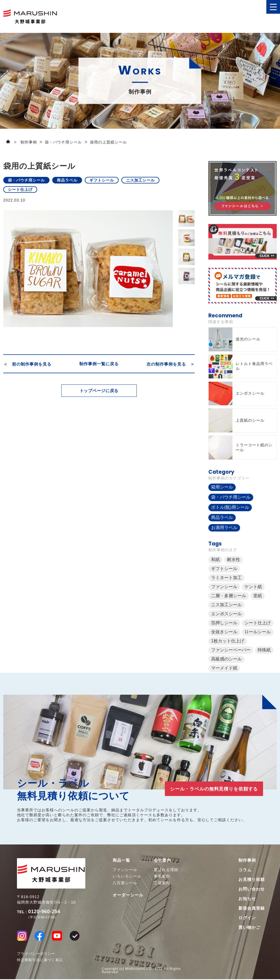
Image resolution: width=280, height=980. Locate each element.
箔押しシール (224, 623)
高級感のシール (226, 659)
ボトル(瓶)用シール (230, 507)
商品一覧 (121, 860)
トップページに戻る (99, 394)
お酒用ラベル (224, 528)
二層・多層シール (229, 596)
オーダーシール (128, 895)
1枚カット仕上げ (228, 641)
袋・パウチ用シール (26, 180)
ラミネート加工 (226, 578)
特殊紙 (264, 650)
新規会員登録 (252, 908)
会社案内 (162, 860)
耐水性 (234, 560)
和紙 (215, 560)
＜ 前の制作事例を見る (27, 364)
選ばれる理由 (166, 870)
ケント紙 (253, 587)
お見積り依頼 (252, 879)
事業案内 (162, 876)
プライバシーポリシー (36, 954)
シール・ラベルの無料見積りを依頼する (208, 789)
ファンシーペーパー (231, 650)
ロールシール (258, 632)
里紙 (258, 596)
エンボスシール (226, 614)
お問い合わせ (252, 889)
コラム (245, 870)
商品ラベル (67, 180)
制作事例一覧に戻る (99, 364)
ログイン (247, 918)
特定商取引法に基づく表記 (40, 961)
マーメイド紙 (224, 668)
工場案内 (162, 883)
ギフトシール (102, 180)
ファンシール (224, 587)
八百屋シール (125, 883)
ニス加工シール (140, 180)
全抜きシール (224, 632)
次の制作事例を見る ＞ (171, 364)
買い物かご (249, 927)
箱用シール (222, 487)
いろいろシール (127, 876)
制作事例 (247, 860)
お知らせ (247, 899)
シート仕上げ (20, 189)
